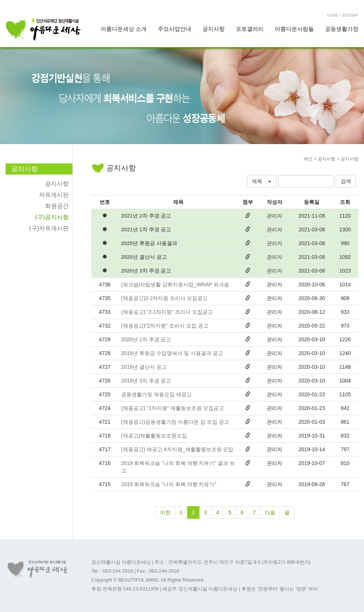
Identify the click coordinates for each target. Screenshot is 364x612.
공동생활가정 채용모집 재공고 (156, 394)
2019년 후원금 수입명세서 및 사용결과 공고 (172, 353)
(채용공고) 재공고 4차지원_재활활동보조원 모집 (177, 449)
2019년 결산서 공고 (144, 367)
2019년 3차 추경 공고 (146, 381)
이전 (165, 512)
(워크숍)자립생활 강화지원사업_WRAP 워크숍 (175, 284)
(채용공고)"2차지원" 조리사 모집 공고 (165, 326)
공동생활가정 (342, 29)
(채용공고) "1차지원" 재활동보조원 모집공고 (173, 408)
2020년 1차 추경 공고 (146, 339)
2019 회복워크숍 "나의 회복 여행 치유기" (169, 484)
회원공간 (57, 206)
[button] (262, 181)
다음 (270, 512)
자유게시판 (54, 195)
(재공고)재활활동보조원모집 (154, 436)
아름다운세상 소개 (124, 29)
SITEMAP (350, 15)
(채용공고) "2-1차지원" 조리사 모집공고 (167, 312)
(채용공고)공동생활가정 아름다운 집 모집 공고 (175, 422)
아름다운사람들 (294, 29)
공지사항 (214, 29)
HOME (333, 15)
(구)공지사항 (52, 217)
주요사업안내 (175, 29)
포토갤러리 (250, 29)
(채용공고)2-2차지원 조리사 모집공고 (164, 298)
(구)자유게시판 (49, 228)
